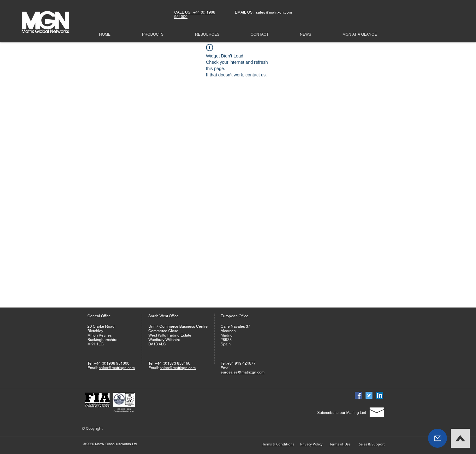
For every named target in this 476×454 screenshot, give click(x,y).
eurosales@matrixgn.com (243, 372)
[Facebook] (358, 395)
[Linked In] (380, 395)
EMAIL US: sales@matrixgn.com (263, 12)
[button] (437, 438)
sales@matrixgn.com (117, 368)
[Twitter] (369, 395)
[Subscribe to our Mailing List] (341, 413)
